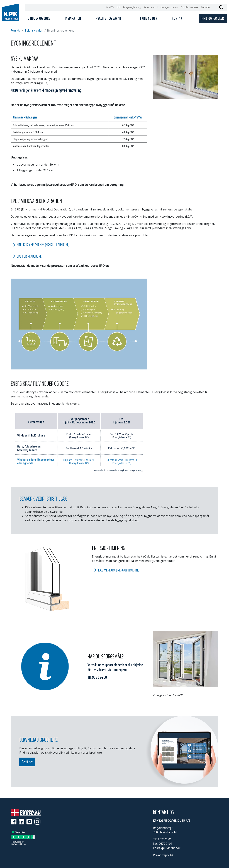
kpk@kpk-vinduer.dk (167, 848)
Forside (16, 30)
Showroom (149, 7)
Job (119, 7)
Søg (221, 7)
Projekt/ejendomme (168, 7)
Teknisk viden (34, 30)
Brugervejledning (132, 7)
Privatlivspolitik (163, 855)
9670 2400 (165, 839)
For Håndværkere (189, 7)
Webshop (206, 7)
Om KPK (110, 7)
